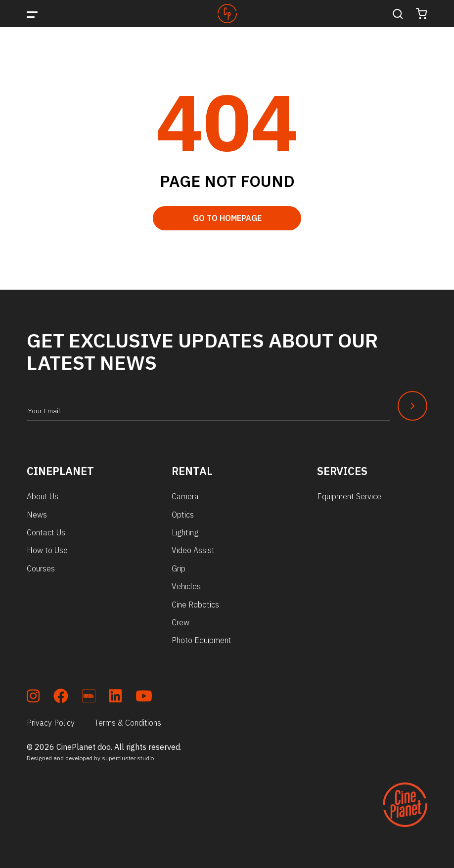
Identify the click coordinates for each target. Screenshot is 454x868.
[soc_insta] (33, 698)
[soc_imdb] (89, 698)
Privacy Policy (51, 723)
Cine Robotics (195, 605)
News (37, 515)
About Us (43, 496)
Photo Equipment (202, 640)
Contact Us (46, 532)
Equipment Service (349, 496)
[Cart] (422, 14)
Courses (41, 568)
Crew (181, 622)
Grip (179, 568)
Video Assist (193, 550)
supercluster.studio (128, 758)
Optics (183, 515)
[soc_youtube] (144, 698)
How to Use (47, 550)
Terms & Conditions (128, 723)
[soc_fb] (61, 698)
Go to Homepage (227, 218)
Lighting (185, 532)
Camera (185, 496)
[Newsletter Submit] (412, 406)
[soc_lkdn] (115, 698)
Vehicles (186, 586)
